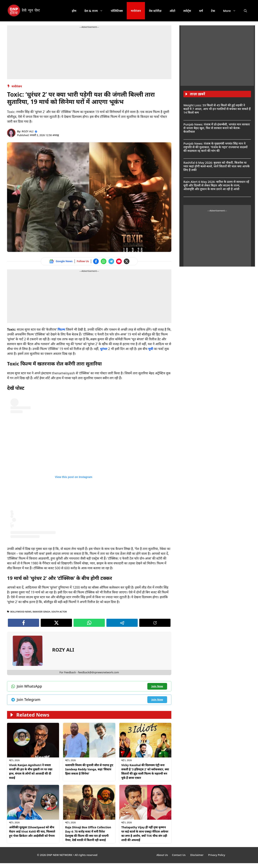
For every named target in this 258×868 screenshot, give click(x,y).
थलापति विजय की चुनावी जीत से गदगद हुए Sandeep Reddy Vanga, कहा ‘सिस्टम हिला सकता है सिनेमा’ (89, 769)
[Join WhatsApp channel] (104, 261)
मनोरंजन (136, 11)
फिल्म (61, 329)
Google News (64, 261)
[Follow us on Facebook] (96, 261)
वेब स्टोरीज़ (155, 11)
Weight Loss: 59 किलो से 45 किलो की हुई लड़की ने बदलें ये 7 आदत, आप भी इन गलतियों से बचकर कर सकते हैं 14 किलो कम (217, 109)
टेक (213, 11)
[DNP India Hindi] (24, 11)
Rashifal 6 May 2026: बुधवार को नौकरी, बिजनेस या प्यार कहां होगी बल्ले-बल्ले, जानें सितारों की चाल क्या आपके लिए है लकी (216, 166)
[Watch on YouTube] (119, 261)
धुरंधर (104, 349)
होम (74, 11)
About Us (162, 855)
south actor (59, 612)
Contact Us (179, 855)
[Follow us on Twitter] (127, 261)
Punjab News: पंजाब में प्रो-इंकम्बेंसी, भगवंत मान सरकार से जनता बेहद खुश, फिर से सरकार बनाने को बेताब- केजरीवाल (217, 128)
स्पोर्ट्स (187, 11)
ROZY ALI (28, 131)
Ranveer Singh (41, 612)
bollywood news (21, 612)
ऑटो (172, 11)
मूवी (151, 349)
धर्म (201, 11)
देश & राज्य (96, 11)
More (231, 11)
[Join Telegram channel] (111, 261)
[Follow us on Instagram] (74, 468)
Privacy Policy (217, 855)
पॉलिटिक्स (117, 11)
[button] (245, 11)
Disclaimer (197, 855)
